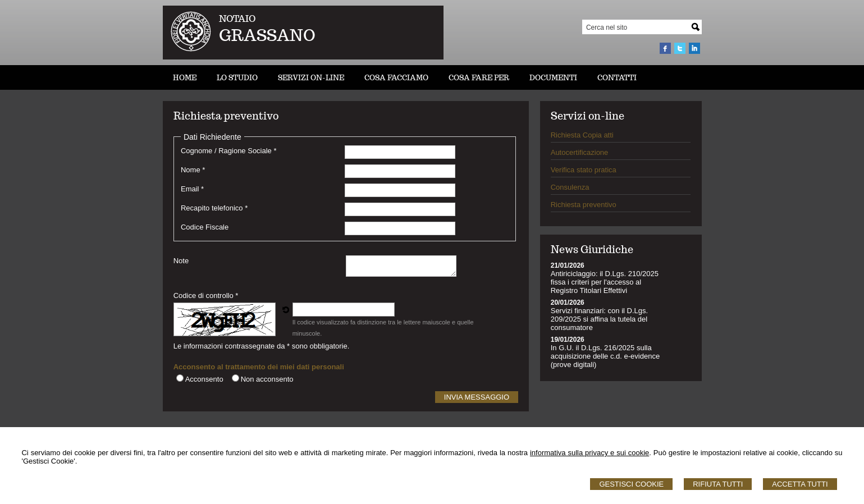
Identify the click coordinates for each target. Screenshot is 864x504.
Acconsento (204, 379)
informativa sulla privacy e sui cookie (589, 453)
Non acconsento (267, 379)
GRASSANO (267, 35)
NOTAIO (237, 19)
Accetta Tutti (800, 484)
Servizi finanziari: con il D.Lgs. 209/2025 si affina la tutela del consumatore (599, 319)
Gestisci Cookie (631, 484)
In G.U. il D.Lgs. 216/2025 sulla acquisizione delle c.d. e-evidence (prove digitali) (605, 356)
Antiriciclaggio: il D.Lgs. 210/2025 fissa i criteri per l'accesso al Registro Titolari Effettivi (605, 282)
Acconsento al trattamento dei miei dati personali (259, 367)
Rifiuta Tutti (718, 484)
